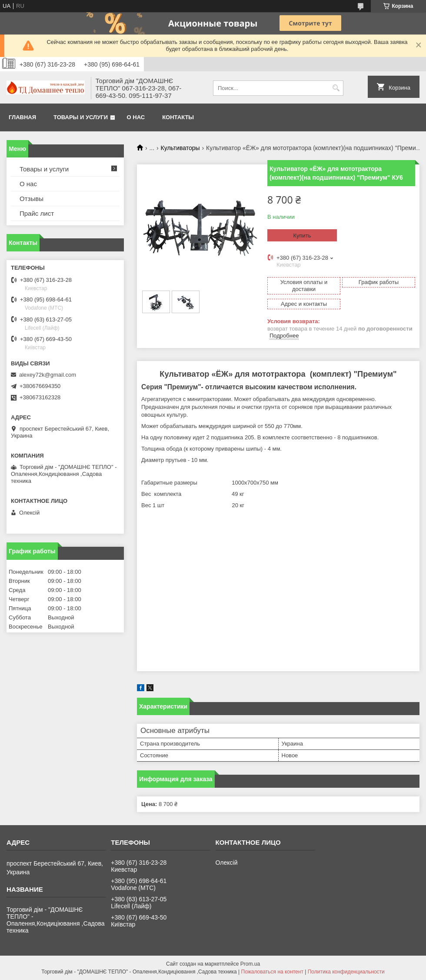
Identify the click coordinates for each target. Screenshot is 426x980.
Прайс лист (37, 213)
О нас (136, 117)
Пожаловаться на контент (272, 972)
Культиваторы (180, 148)
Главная (22, 117)
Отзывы (32, 199)
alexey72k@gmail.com (48, 375)
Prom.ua (250, 964)
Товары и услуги (81, 117)
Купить (302, 236)
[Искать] (336, 88)
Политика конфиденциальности (346, 972)
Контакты (178, 117)
